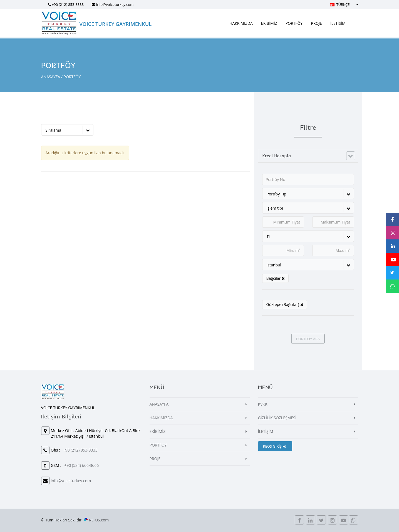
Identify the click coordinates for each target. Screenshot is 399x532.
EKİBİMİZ (269, 23)
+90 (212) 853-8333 (68, 4)
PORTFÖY (294, 23)
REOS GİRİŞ (274, 446)
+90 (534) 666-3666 (81, 465)
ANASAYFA (51, 77)
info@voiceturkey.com (115, 4)
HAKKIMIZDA (241, 23)
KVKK (263, 404)
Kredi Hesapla (277, 156)
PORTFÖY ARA (308, 339)
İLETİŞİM (338, 23)
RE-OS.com (99, 520)
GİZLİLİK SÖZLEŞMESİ (277, 418)
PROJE (316, 23)
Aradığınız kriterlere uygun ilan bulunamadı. (85, 153)
